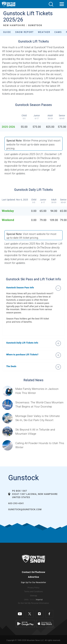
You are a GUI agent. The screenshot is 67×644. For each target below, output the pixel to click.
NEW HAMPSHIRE (14, 25)
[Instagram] (40, 614)
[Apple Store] (45, 623)
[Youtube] (20, 614)
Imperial (39, 600)
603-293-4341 (16, 503)
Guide (7, 32)
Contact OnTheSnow (33, 572)
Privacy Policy (34, 588)
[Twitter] (30, 614)
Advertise (34, 577)
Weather (44, 32)
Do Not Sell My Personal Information (33, 603)
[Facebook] (49, 614)
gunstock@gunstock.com (25, 509)
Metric (33, 600)
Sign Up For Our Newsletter (33, 582)
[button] (51, 4)
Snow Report (25, 32)
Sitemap (33, 596)
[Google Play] (25, 623)
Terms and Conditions (33, 592)
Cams (58, 32)
